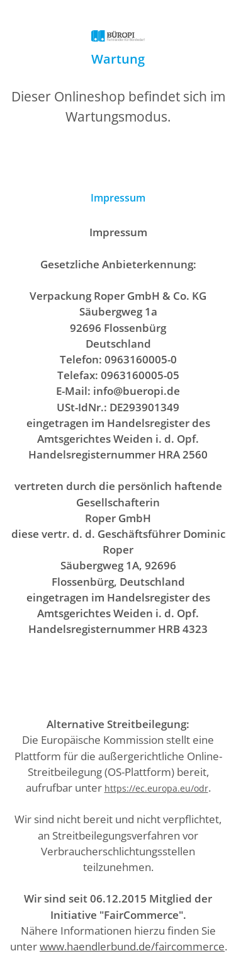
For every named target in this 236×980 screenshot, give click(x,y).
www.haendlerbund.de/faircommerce (132, 946)
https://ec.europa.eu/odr (156, 788)
